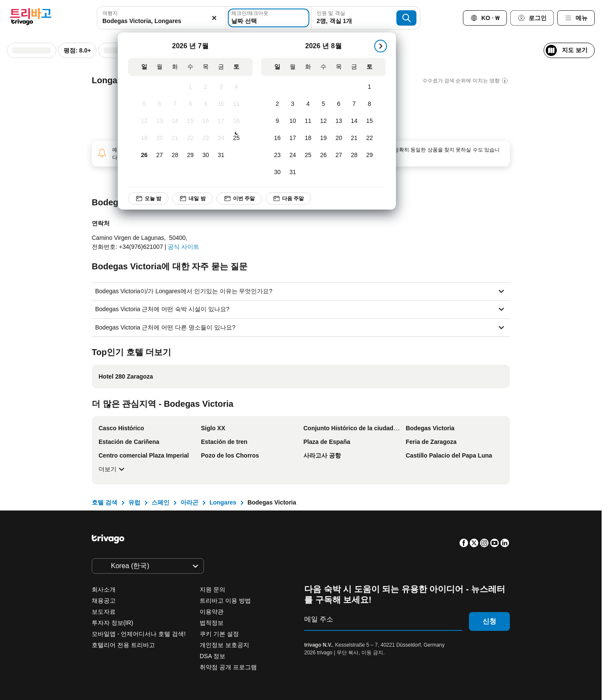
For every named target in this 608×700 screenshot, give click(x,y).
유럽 (134, 502)
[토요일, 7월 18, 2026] (236, 121)
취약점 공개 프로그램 (228, 667)
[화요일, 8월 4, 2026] (308, 104)
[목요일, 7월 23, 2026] (206, 138)
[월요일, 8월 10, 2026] (293, 121)
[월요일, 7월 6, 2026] (160, 104)
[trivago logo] (31, 18)
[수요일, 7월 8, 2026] (190, 104)
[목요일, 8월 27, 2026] (339, 155)
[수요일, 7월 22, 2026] (190, 138)
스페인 (160, 502)
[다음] (381, 46)
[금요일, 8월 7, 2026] (354, 104)
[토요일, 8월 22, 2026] (369, 138)
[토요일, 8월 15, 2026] (369, 121)
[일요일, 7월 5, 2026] (144, 104)
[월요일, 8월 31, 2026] (293, 172)
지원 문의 (212, 589)
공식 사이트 (183, 247)
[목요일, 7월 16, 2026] (206, 121)
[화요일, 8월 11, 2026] (308, 121)
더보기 (113, 469)
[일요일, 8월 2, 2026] (277, 104)
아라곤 (189, 502)
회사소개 (104, 589)
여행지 (110, 13)
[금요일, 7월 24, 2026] (221, 138)
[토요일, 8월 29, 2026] (369, 155)
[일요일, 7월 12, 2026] (144, 121)
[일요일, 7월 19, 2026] (144, 138)
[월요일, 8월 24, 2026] (293, 155)
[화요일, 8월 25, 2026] (308, 155)
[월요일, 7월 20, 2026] (160, 138)
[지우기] (215, 18)
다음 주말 (289, 198)
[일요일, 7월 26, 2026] (144, 155)
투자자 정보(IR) (112, 623)
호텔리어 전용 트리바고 (123, 645)
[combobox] (161, 18)
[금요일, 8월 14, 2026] (354, 121)
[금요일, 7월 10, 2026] (221, 104)
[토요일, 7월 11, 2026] (236, 104)
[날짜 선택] (269, 18)
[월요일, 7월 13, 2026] (160, 121)
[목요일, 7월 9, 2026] (206, 104)
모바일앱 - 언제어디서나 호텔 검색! (139, 634)
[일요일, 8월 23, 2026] (277, 155)
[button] (161, 18)
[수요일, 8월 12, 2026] (323, 121)
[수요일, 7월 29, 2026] (190, 155)
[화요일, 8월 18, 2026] (308, 138)
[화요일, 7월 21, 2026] (175, 138)
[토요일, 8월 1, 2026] (369, 87)
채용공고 (104, 601)
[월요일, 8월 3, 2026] (293, 104)
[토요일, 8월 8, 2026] (369, 104)
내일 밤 (193, 198)
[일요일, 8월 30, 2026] (277, 172)
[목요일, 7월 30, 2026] (206, 155)
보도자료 (104, 612)
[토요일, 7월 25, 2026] (236, 138)
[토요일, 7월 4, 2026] (236, 87)
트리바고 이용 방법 (225, 601)
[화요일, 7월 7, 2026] (175, 104)
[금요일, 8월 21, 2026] (354, 138)
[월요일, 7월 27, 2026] (160, 155)
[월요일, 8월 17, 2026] (293, 138)
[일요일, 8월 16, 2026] (277, 138)
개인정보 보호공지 (224, 645)
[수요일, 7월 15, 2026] (190, 121)
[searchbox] (161, 21)
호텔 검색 (105, 502)
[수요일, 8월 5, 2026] (323, 104)
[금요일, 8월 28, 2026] (354, 155)
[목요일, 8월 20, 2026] (339, 138)
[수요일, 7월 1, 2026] (190, 87)
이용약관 (212, 612)
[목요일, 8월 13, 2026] (339, 121)
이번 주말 (239, 198)
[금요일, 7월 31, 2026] (221, 155)
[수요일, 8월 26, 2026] (323, 155)
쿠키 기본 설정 (220, 634)
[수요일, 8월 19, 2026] (323, 138)
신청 (489, 621)
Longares (223, 502)
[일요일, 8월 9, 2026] (277, 121)
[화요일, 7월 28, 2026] (175, 155)
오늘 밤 (148, 198)
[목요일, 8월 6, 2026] (339, 104)
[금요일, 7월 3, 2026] (221, 87)
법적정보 (212, 623)
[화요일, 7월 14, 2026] (175, 121)
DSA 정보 (212, 656)
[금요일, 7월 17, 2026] (221, 121)
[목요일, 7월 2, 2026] (206, 87)
